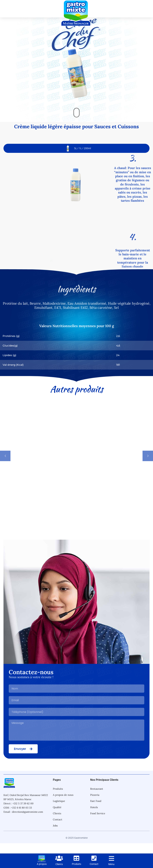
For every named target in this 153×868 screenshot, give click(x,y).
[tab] (76, 159)
